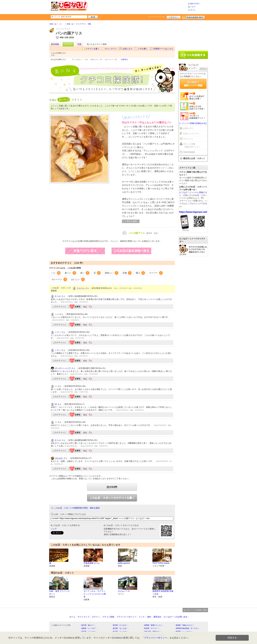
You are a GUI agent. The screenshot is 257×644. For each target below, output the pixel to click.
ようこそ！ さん (157, 17)
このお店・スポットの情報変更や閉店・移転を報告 (77, 508)
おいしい (78, 279)
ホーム (193, 10)
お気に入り (127, 49)
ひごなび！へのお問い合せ (176, 617)
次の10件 (112, 487)
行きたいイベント (191, 134)
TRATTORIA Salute (161, 563)
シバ (57, 314)
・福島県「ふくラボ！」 (89, 628)
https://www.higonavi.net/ (193, 212)
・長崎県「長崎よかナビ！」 (185, 625)
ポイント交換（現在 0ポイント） (192, 145)
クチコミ (68, 44)
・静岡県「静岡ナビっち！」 (153, 625)
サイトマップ (84, 617)
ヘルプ (193, 7)
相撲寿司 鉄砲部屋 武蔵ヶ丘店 (163, 593)
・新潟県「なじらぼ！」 (120, 628)
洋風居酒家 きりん (92, 563)
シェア (54, 529)
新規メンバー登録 (194, 17)
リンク (142, 617)
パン (56, 273)
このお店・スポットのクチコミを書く (112, 498)
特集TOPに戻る (88, 251)
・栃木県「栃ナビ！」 (88, 625)
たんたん (81, 288)
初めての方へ (195, 4)
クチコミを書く (93, 49)
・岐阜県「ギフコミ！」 (152, 628)
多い (85, 273)
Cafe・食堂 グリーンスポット (59, 593)
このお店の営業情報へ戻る (135, 251)
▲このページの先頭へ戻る (195, 610)
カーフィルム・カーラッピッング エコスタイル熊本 (95, 594)
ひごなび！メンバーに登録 (191, 192)
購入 (140, 273)
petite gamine (124, 563)
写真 (79, 44)
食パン (70, 273)
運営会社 (157, 617)
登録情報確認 (189, 152)
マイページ (188, 139)
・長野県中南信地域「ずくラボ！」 (187, 628)
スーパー (156, 273)
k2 (56, 404)
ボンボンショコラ (63, 368)
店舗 (127, 273)
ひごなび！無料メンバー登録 (193, 84)
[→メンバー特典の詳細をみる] (193, 123)
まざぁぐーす (124, 591)
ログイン (174, 17)
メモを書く (143, 49)
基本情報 (55, 44)
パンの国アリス (137, 233)
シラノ (58, 332)
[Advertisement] (138, 7)
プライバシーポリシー (126, 617)
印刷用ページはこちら (163, 49)
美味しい (112, 273)
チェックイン (111, 49)
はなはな (59, 458)
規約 (149, 617)
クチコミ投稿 (108, 617)
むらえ (58, 296)
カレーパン (59, 279)
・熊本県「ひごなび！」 (120, 625)
